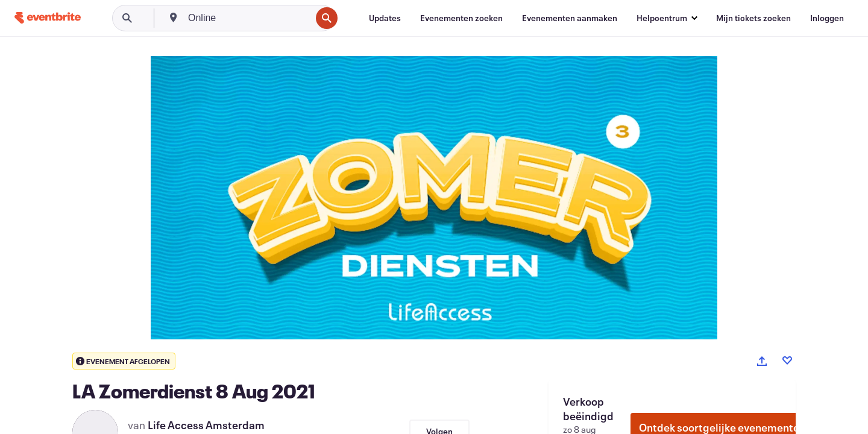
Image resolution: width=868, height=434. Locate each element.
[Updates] (385, 18)
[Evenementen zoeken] (461, 18)
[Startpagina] (48, 18)
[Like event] (787, 360)
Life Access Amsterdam (206, 425)
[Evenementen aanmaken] (570, 18)
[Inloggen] (827, 18)
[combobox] (248, 18)
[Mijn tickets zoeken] (753, 18)
